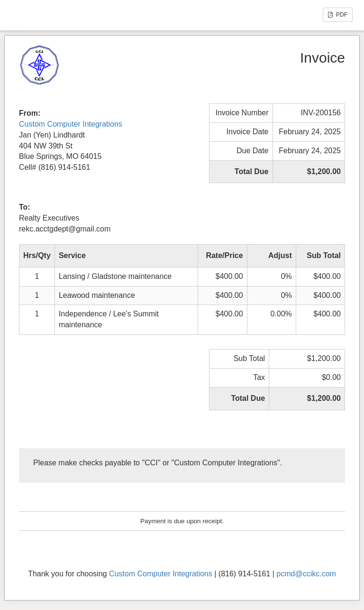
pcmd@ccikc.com (306, 574)
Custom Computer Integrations (71, 124)
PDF (338, 15)
